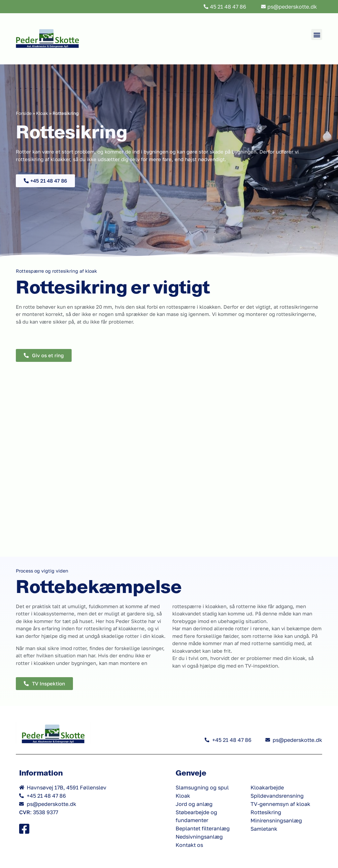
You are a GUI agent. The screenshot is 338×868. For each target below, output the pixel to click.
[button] (317, 35)
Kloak (42, 113)
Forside (24, 113)
